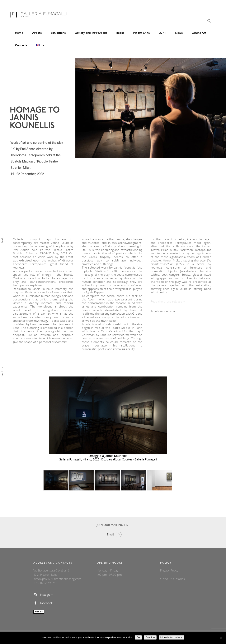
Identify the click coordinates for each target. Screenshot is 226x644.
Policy (174, 571)
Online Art (199, 33)
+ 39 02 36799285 (45, 583)
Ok (138, 637)
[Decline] (221, 638)
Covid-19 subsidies (172, 579)
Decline (150, 637)
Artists (37, 33)
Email (110, 535)
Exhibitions (58, 33)
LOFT (162, 33)
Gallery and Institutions (91, 33)
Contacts (21, 46)
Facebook (43, 603)
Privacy (165, 571)
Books (120, 33)
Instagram (43, 595)
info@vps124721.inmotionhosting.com (57, 579)
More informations (172, 637)
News (179, 33)
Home (19, 33)
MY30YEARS (142, 33)
